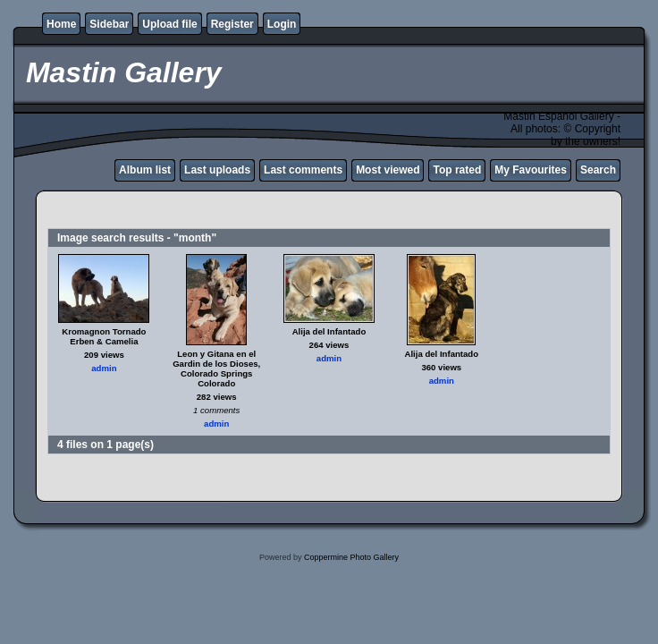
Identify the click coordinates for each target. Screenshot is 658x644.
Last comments (303, 170)
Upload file (169, 24)
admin (104, 368)
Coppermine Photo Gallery (351, 557)
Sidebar (109, 24)
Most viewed (388, 170)
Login (282, 24)
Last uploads (217, 170)
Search (598, 170)
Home (61, 24)
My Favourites (531, 170)
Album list (145, 170)
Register (232, 24)
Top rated (457, 170)
